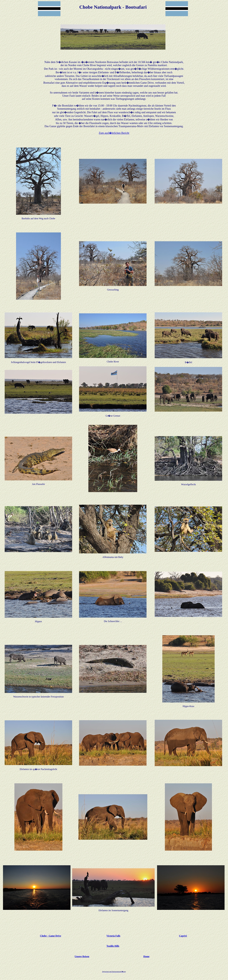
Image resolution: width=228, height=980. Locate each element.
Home (146, 956)
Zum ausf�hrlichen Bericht (114, 133)
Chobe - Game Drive (51, 936)
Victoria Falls (113, 936)
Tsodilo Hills (113, 946)
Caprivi (183, 936)
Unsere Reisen (82, 956)
